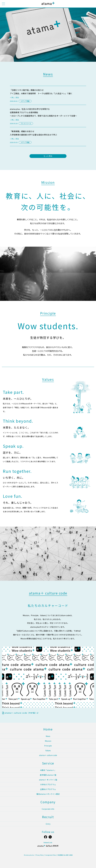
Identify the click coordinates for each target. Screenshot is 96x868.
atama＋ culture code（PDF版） (21, 713)
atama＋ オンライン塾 (48, 780)
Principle (48, 746)
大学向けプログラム (48, 784)
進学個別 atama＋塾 (48, 775)
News (48, 736)
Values (48, 750)
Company (48, 802)
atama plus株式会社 (47, 5)
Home (48, 729)
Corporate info (48, 809)
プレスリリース (26, 123)
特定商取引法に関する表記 (65, 855)
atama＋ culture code (48, 755)
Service (48, 763)
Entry (48, 824)
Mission (48, 741)
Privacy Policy (40, 855)
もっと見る (48, 156)
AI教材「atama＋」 (48, 770)
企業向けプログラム (48, 789)
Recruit (48, 817)
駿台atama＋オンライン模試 (48, 794)
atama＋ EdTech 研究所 (48, 847)
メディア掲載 (25, 101)
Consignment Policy (51, 855)
